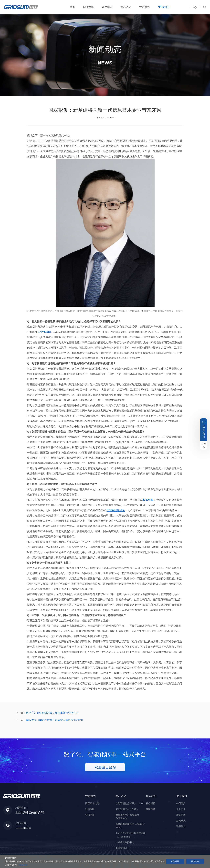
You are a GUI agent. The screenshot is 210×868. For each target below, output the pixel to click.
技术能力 (145, 7)
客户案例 (107, 7)
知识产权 (90, 815)
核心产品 (126, 7)
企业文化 (181, 809)
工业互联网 (44, 332)
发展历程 (181, 815)
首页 (72, 7)
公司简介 (181, 803)
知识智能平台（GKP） (127, 809)
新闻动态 (181, 821)
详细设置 (175, 861)
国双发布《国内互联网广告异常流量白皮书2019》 (55, 720)
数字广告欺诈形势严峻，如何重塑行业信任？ (52, 713)
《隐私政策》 (23, 865)
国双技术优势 (92, 803)
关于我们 (163, 7)
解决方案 (88, 7)
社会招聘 (151, 803)
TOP (204, 444)
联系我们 (204, 432)
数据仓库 (148, 500)
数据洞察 (90, 809)
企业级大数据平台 (125, 842)
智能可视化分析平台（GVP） (131, 803)
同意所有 (195, 861)
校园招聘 (151, 809)
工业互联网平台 (116, 510)
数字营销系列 (123, 848)
